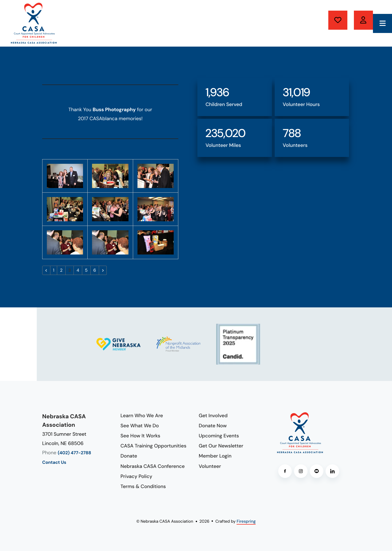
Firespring (246, 521)
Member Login (215, 456)
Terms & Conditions (143, 486)
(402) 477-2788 (74, 453)
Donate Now (213, 426)
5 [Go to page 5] (86, 270)
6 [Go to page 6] (95, 270)
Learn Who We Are (142, 416)
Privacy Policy (137, 476)
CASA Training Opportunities (154, 446)
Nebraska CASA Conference (153, 466)
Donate (338, 20)
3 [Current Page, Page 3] (70, 270)
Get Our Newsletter (221, 446)
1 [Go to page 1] (54, 270)
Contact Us (54, 463)
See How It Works (140, 436)
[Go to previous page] (46, 270)
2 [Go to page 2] (61, 270)
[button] (382, 23)
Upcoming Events (219, 436)
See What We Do (140, 426)
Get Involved (213, 416)
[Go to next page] (103, 270)
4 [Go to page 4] (78, 270)
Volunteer (363, 20)
